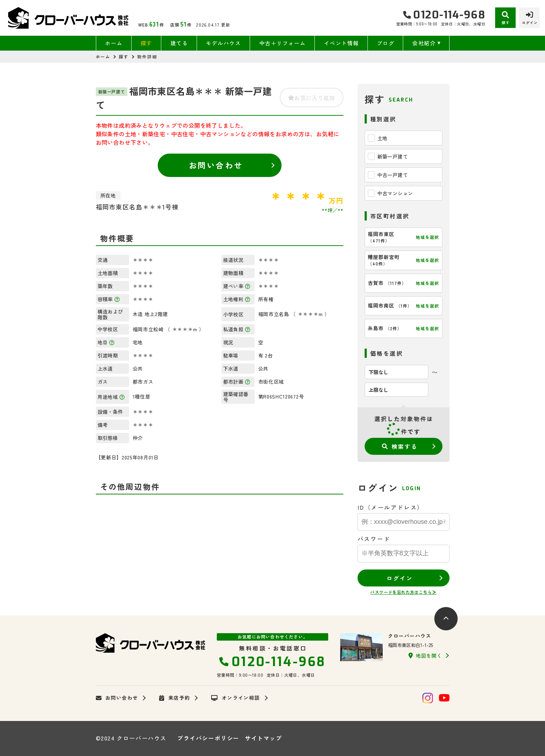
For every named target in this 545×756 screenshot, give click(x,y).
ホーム (114, 43)
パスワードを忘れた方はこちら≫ (403, 592)
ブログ (386, 43)
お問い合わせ (216, 165)
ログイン (400, 578)
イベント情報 (341, 43)
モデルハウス (223, 43)
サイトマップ (263, 738)
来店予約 (175, 698)
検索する (400, 446)
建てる (179, 43)
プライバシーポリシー (208, 738)
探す (147, 43)
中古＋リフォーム (283, 43)
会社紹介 (424, 43)
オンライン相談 (235, 698)
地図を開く (425, 655)
